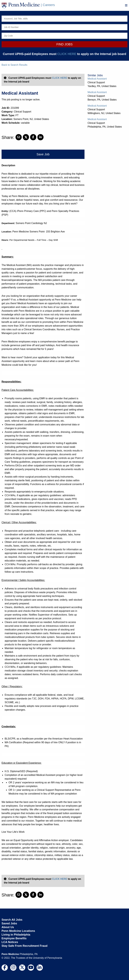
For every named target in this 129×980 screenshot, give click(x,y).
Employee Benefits (14, 938)
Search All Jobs (12, 920)
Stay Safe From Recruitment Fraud (24, 946)
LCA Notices (10, 942)
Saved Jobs (9, 923)
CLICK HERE (67, 54)
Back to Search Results (14, 65)
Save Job (43, 154)
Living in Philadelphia (16, 935)
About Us (8, 927)
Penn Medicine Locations (18, 931)
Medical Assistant (97, 79)
